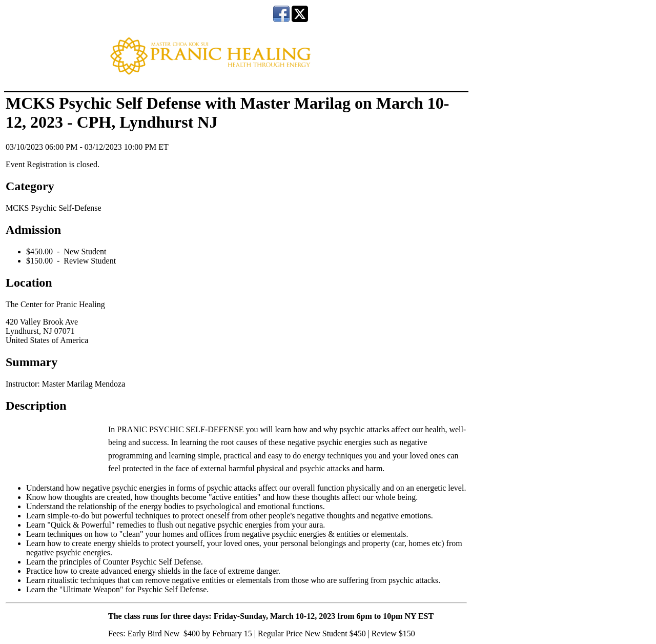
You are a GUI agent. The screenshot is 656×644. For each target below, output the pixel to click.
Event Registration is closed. (53, 164)
